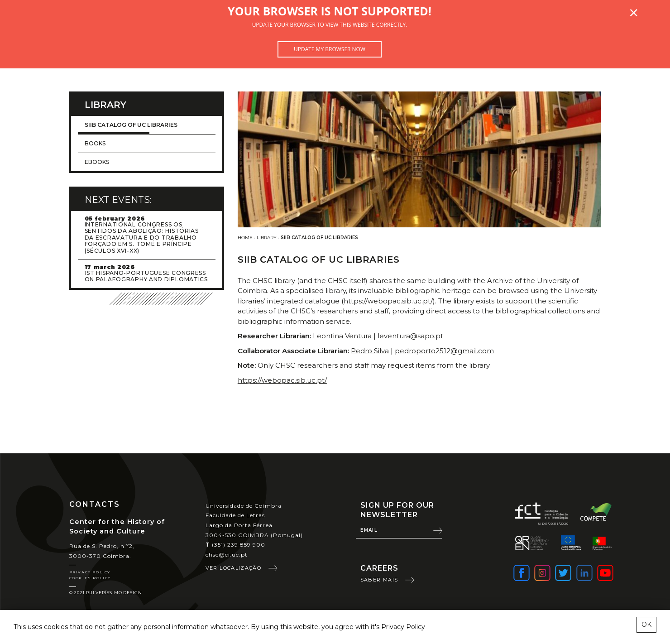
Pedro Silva (370, 351)
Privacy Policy (90, 572)
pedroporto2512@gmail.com (444, 351)
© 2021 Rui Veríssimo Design (106, 593)
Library (267, 238)
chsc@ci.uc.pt (227, 555)
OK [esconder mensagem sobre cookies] (646, 625)
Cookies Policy (90, 578)
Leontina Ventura (342, 336)
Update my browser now (330, 49)
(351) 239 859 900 (236, 545)
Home (245, 238)
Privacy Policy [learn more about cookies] (403, 627)
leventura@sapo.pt (410, 336)
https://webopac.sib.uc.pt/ (282, 380)
